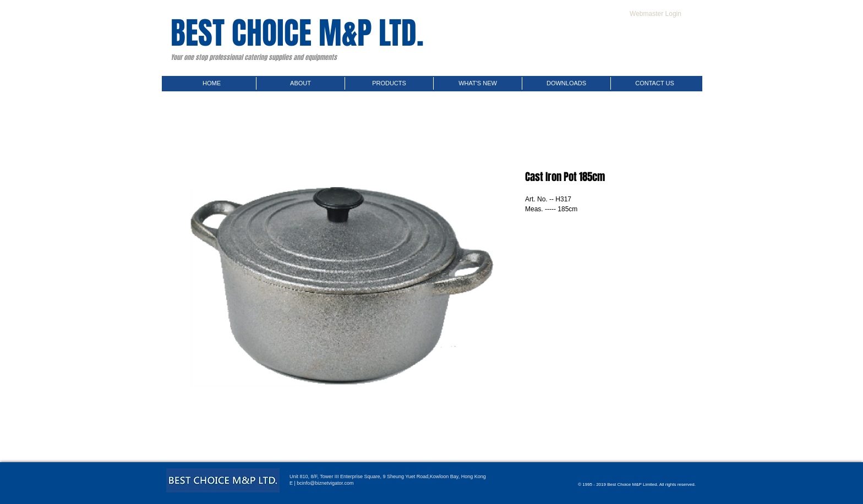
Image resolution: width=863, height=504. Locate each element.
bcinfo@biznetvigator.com (325, 483)
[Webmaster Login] (656, 14)
